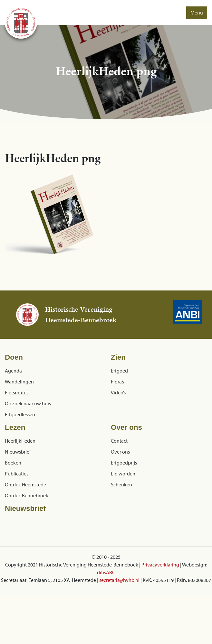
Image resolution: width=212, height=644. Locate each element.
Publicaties (17, 474)
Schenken (121, 484)
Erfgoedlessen (20, 414)
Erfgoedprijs (124, 463)
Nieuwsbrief (18, 452)
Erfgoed (119, 371)
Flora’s (117, 382)
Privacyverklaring (160, 565)
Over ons (120, 452)
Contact (119, 441)
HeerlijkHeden (20, 441)
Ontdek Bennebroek (27, 495)
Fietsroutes (17, 392)
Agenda (13, 371)
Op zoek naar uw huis (28, 403)
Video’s (118, 392)
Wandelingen (19, 382)
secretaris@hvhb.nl (119, 580)
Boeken (13, 463)
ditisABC (106, 572)
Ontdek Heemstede (25, 484)
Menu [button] (197, 13)
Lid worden (123, 474)
